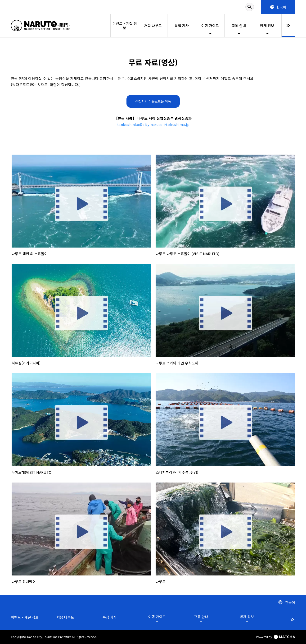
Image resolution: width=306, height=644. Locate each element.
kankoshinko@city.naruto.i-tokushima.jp (153, 124)
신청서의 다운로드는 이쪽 (153, 101)
